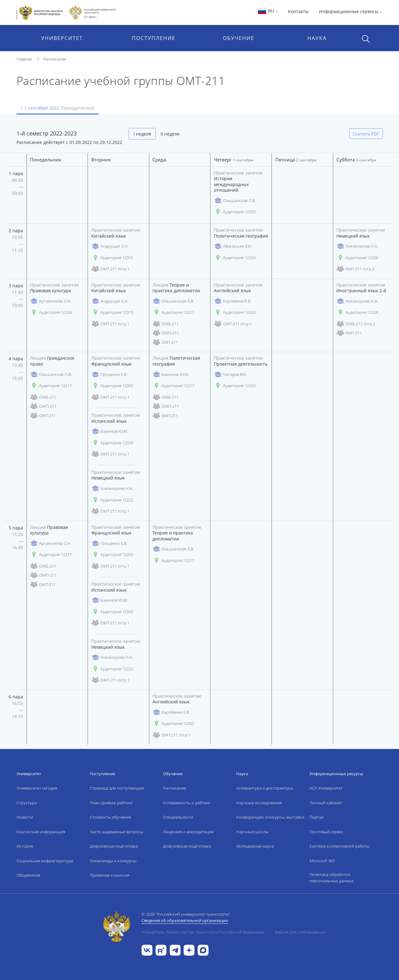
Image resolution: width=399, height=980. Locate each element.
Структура (26, 803)
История (25, 846)
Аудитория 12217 (173, 312)
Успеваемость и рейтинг (187, 803)
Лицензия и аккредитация (188, 832)
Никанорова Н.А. (357, 246)
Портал (317, 817)
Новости (25, 817)
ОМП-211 (166, 333)
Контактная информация (41, 832)
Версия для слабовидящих (300, 932)
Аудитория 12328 (51, 312)
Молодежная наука (255, 846)
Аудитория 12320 (235, 212)
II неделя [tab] (170, 134)
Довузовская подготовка (114, 846)
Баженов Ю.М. (110, 431)
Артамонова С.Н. (51, 301)
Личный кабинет (326, 803)
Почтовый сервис (327, 832)
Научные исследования (259, 803)
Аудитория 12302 (173, 724)
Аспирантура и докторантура (265, 788)
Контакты (298, 11)
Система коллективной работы (340, 846)
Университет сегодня (37, 788)
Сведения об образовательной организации (185, 920)
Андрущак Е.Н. (110, 246)
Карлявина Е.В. (232, 301)
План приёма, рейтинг (111, 803)
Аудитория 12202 (112, 386)
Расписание (55, 59)
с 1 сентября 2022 (58, 108)
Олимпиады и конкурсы (113, 861)
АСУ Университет (326, 788)
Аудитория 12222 (112, 500)
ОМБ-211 (166, 324)
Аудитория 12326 (235, 258)
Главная (24, 59)
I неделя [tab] (142, 134)
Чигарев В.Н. (231, 374)
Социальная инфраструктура (45, 861)
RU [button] (268, 11)
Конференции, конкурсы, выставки (270, 817)
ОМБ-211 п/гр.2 (356, 324)
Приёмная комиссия (110, 875)
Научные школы (252, 832)
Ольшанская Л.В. (235, 201)
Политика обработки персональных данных (332, 878)
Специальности (178, 817)
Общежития (28, 875)
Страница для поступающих (117, 788)
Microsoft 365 (322, 861)
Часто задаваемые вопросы (117, 832)
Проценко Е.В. (109, 374)
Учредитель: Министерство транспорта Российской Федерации (203, 932)
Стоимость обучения (110, 817)
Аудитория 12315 (112, 258)
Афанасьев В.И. (233, 246)
